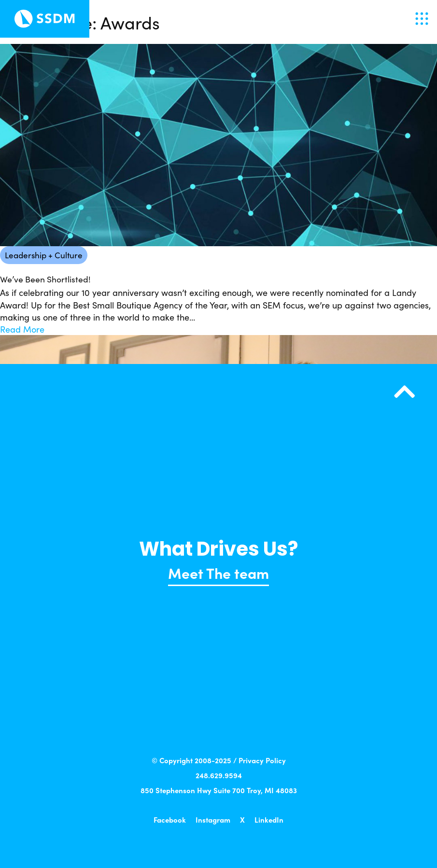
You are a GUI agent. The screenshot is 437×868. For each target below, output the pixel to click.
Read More (22, 329)
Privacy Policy (262, 760)
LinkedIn (269, 819)
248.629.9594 (219, 775)
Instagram (213, 819)
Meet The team (218, 573)
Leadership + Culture (44, 255)
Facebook (170, 819)
